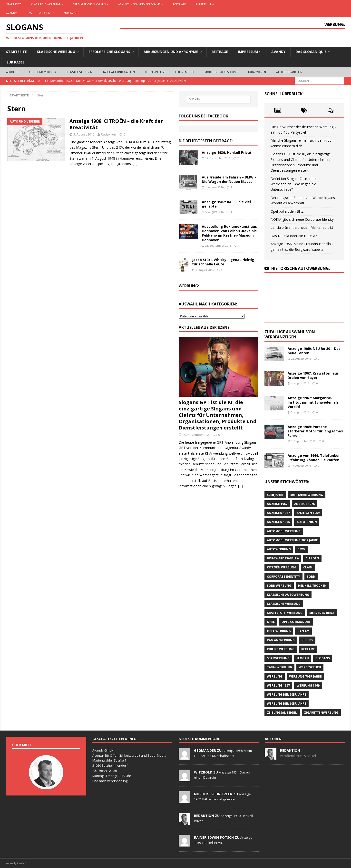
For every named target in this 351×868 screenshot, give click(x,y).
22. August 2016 (301, 359)
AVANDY (11, 13)
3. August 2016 (300, 412)
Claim (308, 567)
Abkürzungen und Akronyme (139, 4)
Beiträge (179, 4)
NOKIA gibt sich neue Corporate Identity (302, 219)
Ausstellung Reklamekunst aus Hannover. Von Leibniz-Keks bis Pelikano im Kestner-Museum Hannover (229, 233)
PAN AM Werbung (281, 640)
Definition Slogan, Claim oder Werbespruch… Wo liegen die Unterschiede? (294, 184)
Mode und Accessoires (221, 72)
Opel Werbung (279, 631)
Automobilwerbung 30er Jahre (292, 540)
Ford (311, 577)
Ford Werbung (279, 586)
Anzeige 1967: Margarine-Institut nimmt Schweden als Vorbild (313, 402)
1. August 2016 (214, 187)
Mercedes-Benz (322, 613)
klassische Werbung (284, 604)
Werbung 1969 (308, 685)
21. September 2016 (218, 246)
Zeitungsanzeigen (282, 713)
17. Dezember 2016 (218, 158)
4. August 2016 (300, 383)
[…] (135, 164)
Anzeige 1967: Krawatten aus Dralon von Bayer (313, 375)
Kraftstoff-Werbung (285, 613)
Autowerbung (279, 549)
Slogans (323, 658)
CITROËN (312, 558)
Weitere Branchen (289, 72)
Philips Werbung (281, 649)
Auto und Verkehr (42, 72)
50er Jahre (275, 495)
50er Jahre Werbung (307, 495)
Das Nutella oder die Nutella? (294, 236)
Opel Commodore (296, 622)
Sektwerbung (278, 658)
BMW (301, 549)
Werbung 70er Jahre (305, 676)
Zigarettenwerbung (321, 713)
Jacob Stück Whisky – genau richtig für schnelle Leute (223, 262)
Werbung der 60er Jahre (287, 704)
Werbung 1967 (278, 685)
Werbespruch (310, 667)
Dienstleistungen (79, 72)
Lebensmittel (185, 72)
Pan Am (303, 631)
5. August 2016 (84, 134)
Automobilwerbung (284, 531)
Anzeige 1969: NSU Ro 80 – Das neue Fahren (314, 351)
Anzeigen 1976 (278, 522)
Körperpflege (155, 72)
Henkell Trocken (312, 586)
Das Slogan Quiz (39, 13)
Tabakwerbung (279, 667)
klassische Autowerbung (288, 595)
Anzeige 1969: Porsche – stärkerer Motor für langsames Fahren (315, 431)
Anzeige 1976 (304, 504)
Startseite (14, 4)
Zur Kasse (70, 13)
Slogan (303, 658)
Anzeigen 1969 (308, 513)
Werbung (275, 676)
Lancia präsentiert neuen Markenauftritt (302, 227)
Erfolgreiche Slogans (89, 4)
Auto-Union (307, 522)
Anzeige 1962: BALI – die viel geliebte (226, 204)
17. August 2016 (301, 465)
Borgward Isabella (283, 558)
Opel (271, 622)
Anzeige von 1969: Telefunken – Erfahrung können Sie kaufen (316, 458)
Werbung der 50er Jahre (287, 695)
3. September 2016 (303, 441)
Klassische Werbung (46, 4)
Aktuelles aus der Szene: (205, 327)
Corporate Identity (283, 577)
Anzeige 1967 (277, 504)
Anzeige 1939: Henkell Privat (227, 152)
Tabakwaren (257, 72)
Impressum (203, 4)
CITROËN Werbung (282, 567)
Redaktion (108, 134)
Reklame (308, 649)
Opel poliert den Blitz (287, 211)
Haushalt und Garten (118, 72)
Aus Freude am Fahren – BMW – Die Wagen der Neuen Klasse (229, 179)
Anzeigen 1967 (278, 513)
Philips (307, 640)
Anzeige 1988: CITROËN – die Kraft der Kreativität (116, 124)
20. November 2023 (197, 435)
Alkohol (13, 72)
